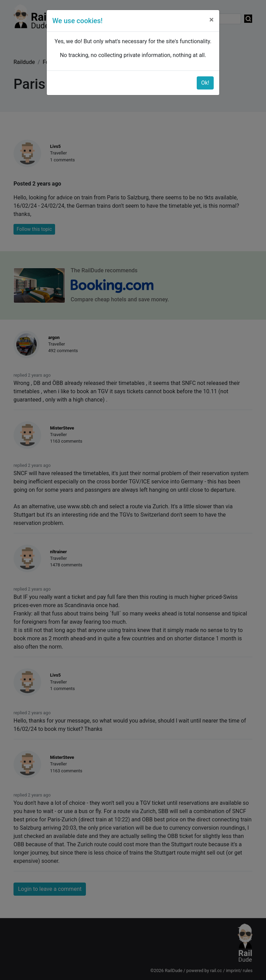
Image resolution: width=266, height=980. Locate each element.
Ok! (205, 83)
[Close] (211, 20)
